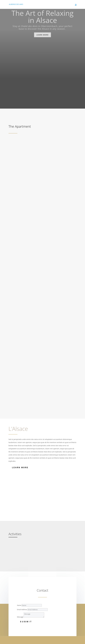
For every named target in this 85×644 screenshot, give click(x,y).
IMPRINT (12, 640)
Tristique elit (15, 617)
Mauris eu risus (16, 587)
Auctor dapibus (16, 614)
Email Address (22, 541)
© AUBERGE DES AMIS (16, 637)
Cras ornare (14, 603)
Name (19, 537)
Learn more (43, 37)
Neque (12, 595)
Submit (26, 554)
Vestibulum (14, 611)
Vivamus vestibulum (17, 620)
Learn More (20, 400)
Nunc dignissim (16, 598)
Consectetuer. (15, 581)
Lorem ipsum (15, 578)
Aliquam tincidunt (16, 584)
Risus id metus (15, 601)
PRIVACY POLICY (14, 643)
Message (20, 549)
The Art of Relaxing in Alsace (43, 18)
